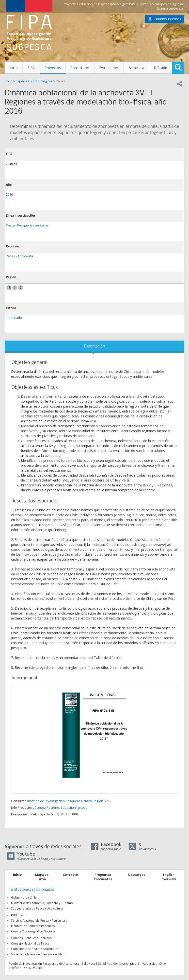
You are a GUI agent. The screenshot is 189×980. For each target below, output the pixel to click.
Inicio (14, 68)
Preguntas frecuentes (103, 877)
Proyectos (53, 68)
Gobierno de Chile (24, 897)
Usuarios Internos (165, 19)
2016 (9, 195)
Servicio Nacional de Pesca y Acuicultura (39, 920)
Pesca (10, 225)
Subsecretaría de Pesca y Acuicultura (37, 908)
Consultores (80, 68)
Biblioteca (136, 68)
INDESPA (17, 915)
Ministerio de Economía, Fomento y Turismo (42, 903)
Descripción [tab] (94, 346)
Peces (60, 81)
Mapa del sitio (42, 877)
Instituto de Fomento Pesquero (33, 926)
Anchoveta (25, 256)
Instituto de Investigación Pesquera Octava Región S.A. (68, 801)
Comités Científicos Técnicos (31, 938)
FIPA (31, 68)
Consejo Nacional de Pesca (30, 943)
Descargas (137, 875)
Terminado (14, 318)
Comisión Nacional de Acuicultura (35, 949)
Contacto (70, 875)
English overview (169, 877)
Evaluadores (109, 68)
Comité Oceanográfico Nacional (34, 931)
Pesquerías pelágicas (33, 225)
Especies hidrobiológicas (34, 81)
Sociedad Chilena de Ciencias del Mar (37, 954)
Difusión (160, 68)
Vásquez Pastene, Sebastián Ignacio (60, 808)
